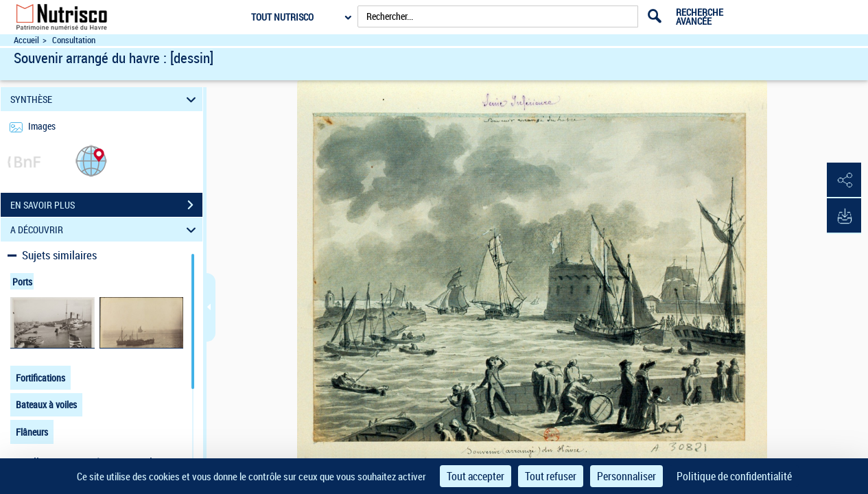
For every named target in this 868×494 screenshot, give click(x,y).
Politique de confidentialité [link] (734, 476)
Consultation (74, 40)
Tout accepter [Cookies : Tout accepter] (476, 476)
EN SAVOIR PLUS (106, 205)
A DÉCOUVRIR (105, 230)
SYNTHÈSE (105, 99)
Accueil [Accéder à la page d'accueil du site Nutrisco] (26, 40)
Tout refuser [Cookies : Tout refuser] (551, 476)
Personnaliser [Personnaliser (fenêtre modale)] (626, 476)
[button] (91, 160)
